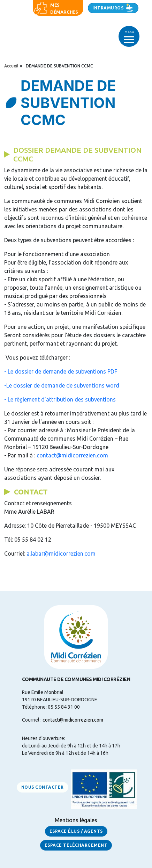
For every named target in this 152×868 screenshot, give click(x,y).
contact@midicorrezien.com (72, 455)
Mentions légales (76, 820)
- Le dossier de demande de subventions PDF (61, 371)
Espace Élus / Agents (76, 831)
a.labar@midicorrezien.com (61, 554)
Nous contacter (43, 787)
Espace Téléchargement (76, 845)
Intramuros (108, 8)
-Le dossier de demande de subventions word (62, 385)
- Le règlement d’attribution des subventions (60, 399)
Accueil (11, 66)
